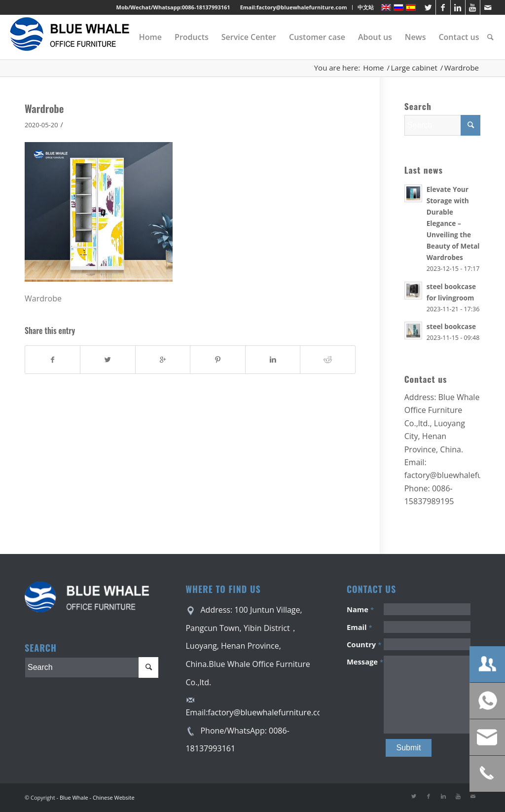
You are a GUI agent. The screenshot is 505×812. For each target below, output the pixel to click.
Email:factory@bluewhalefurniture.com (294, 7)
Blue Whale (74, 797)
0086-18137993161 (206, 7)
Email (360, 627)
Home (373, 68)
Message (365, 662)
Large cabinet (414, 68)
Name (360, 609)
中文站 (366, 7)
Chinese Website (114, 797)
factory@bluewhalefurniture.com (268, 712)
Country (364, 644)
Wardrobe (44, 108)
